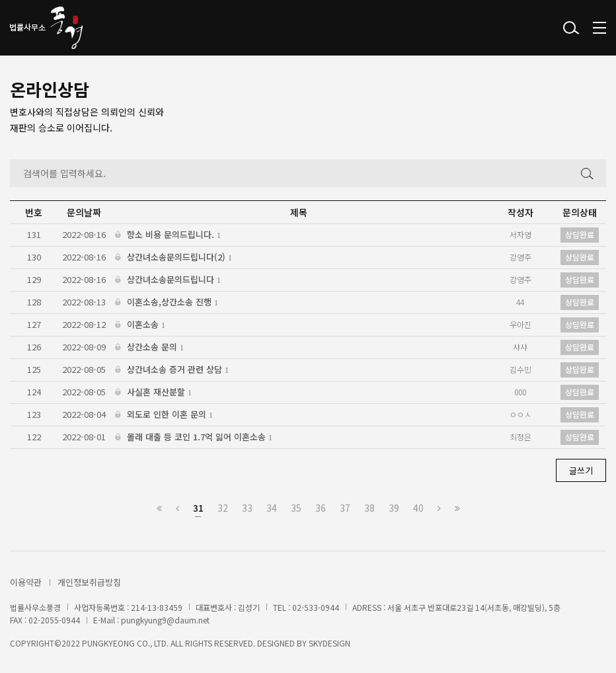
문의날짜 (84, 212)
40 (418, 508)
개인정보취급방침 (89, 582)
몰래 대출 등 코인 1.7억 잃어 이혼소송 (194, 437)
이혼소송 (140, 325)
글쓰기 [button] (581, 470)
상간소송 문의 (149, 347)
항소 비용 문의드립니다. (168, 235)
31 (198, 508)
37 (345, 508)
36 (321, 508)
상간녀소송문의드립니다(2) (173, 257)
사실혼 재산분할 (153, 392)
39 (394, 508)
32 (223, 508)
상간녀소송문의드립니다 (168, 280)
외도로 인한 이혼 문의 (164, 415)
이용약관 (26, 582)
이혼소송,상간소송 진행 (167, 302)
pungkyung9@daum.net (165, 620)
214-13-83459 (157, 607)
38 (369, 508)
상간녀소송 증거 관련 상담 (172, 370)
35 (296, 508)
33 (247, 508)
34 (272, 508)
